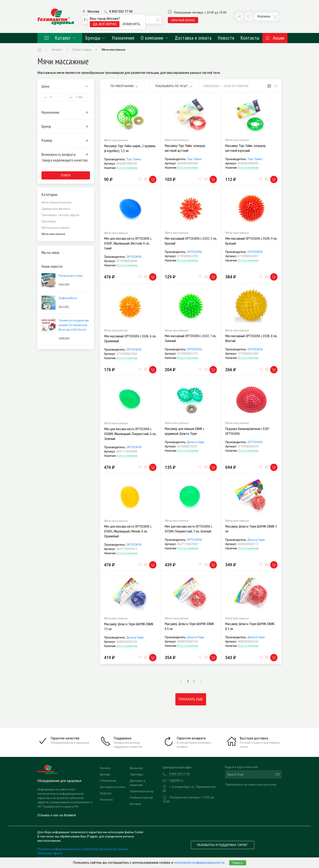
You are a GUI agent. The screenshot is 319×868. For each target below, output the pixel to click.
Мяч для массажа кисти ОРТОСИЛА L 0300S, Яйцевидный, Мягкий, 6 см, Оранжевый (128, 531)
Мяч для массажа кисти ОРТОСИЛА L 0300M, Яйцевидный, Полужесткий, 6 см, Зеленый (130, 434)
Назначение (123, 38)
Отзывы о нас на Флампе (57, 815)
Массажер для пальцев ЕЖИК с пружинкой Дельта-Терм (185, 431)
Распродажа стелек (71, 275)
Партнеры (137, 774)
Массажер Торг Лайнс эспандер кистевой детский (185, 148)
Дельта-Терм (196, 442)
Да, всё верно (105, 24)
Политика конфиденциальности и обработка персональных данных (83, 849)
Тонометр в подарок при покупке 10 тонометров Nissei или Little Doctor (74, 325)
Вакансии (136, 768)
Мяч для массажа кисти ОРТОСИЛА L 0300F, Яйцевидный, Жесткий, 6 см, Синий (128, 243)
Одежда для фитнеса (56, 209)
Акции (275, 38)
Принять (238, 863)
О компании (155, 38)
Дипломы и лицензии (138, 783)
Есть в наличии (127, 168)
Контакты (250, 38)
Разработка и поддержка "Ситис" (223, 845)
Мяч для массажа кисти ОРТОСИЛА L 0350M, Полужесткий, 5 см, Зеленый (188, 529)
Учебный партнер (141, 798)
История (135, 804)
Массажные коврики (56, 228)
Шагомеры (49, 221)
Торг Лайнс (134, 159)
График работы (68, 298)
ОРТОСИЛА (134, 257)
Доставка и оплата (193, 38)
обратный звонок (183, 20)
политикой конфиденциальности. (200, 863)
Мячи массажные (113, 50)
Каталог (60, 38)
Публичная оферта (50, 853)
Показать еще (191, 699)
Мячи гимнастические (56, 202)
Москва (93, 11)
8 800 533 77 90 (121, 11)
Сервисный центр (142, 791)
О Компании (108, 781)
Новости (226, 38)
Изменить (131, 24)
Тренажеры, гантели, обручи (60, 215)
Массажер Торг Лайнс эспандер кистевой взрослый (245, 148)
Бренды (96, 38)
